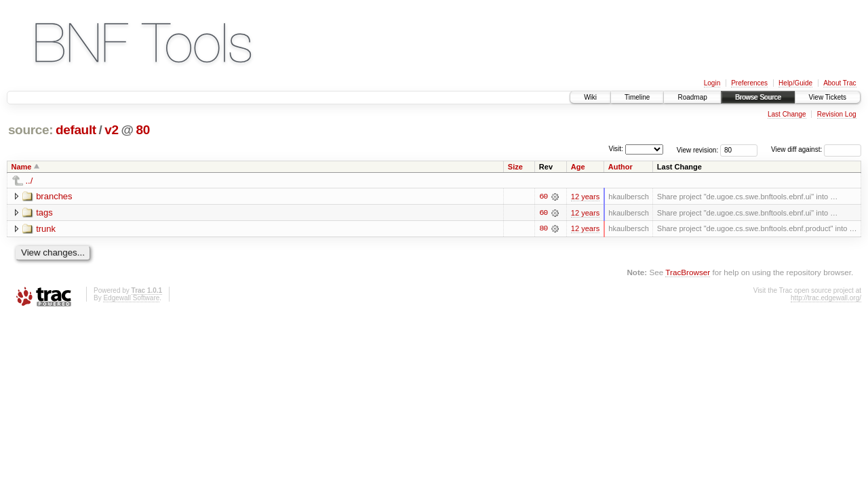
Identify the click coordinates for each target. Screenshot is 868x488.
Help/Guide (795, 83)
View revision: (698, 149)
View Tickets (828, 97)
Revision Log (837, 114)
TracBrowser (688, 273)
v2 (111, 130)
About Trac (840, 83)
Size (515, 167)
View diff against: (816, 149)
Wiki (590, 97)
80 (143, 130)
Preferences (749, 83)
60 (543, 197)
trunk (46, 229)
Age (578, 167)
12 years (585, 197)
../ (29, 181)
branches (54, 196)
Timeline (637, 97)
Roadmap (692, 97)
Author (620, 167)
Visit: (616, 149)
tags (44, 212)
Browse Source (758, 97)
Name (22, 167)
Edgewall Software (131, 298)
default (76, 130)
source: (31, 130)
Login (712, 83)
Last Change (787, 114)
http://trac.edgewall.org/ (826, 298)
